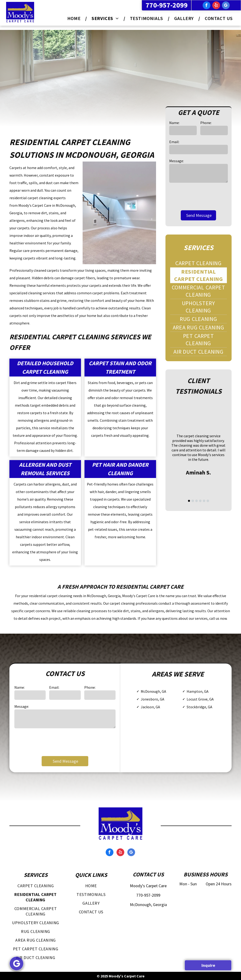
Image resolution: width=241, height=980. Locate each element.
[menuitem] (75, 18)
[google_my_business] (226, 6)
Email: (174, 142)
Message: (177, 161)
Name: (174, 123)
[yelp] (216, 6)
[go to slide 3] (197, 501)
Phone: (206, 123)
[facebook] (207, 6)
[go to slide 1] (189, 501)
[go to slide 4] (200, 501)
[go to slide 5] (204, 501)
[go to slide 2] (193, 501)
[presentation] (205, 196)
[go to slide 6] (208, 501)
